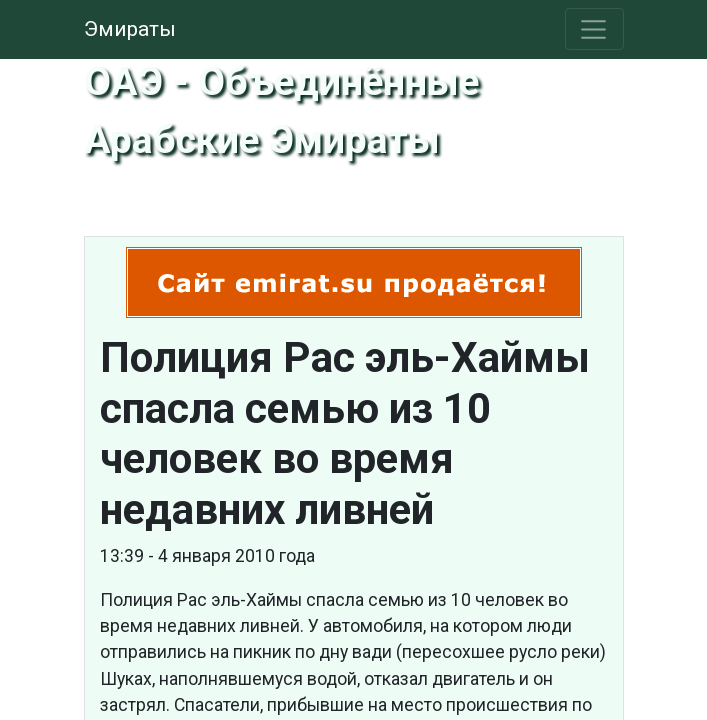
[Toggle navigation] (594, 29)
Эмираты (130, 29)
